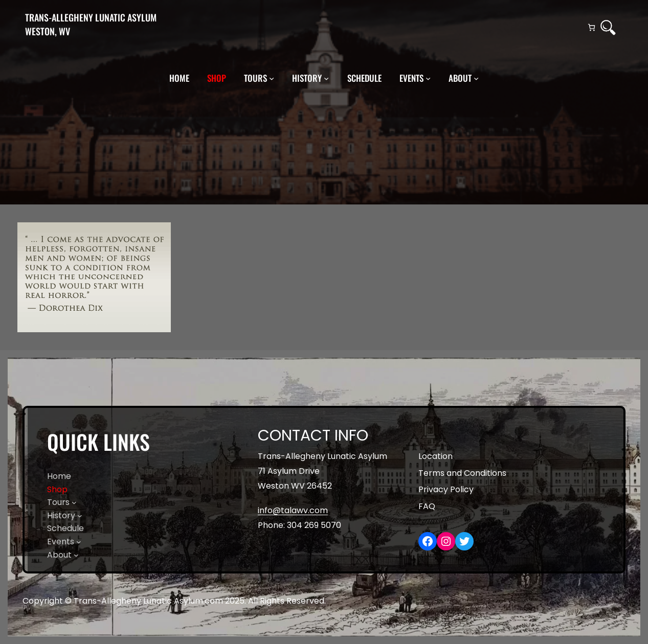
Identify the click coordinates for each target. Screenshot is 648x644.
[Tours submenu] (272, 78)
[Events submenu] (428, 78)
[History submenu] (326, 78)
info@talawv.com (293, 510)
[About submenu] (476, 78)
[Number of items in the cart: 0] (591, 27)
